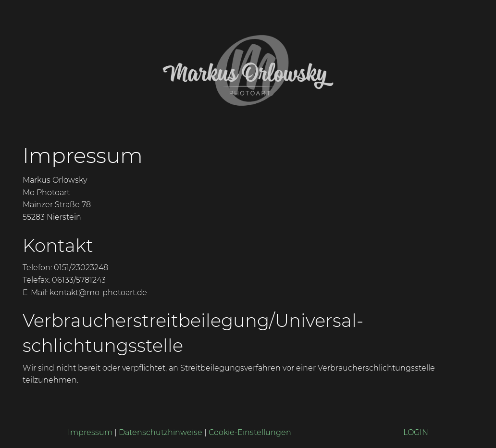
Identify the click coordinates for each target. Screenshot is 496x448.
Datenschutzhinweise (161, 432)
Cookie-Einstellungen (250, 432)
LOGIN (416, 432)
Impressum (90, 432)
